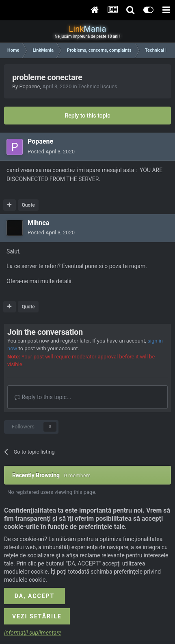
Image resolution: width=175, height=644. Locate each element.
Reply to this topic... (43, 397)
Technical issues (98, 86)
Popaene (29, 86)
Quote (28, 205)
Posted (51, 152)
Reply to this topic (88, 116)
